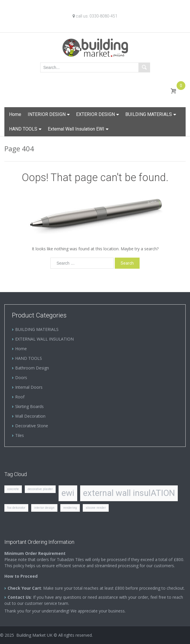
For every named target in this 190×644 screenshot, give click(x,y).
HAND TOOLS (23, 129)
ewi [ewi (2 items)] (68, 493)
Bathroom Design (32, 368)
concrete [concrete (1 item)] (13, 489)
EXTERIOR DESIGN (95, 114)
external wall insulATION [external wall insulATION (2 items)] (129, 493)
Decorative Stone (32, 426)
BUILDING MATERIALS (149, 114)
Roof (20, 397)
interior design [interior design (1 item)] (44, 508)
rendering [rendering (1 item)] (70, 508)
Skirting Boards (29, 406)
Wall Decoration (30, 416)
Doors (21, 377)
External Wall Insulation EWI (76, 129)
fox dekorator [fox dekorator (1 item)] (16, 508)
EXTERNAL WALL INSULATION (44, 339)
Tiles (20, 435)
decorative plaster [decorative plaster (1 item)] (40, 489)
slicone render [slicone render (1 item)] (96, 508)
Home (15, 114)
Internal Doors (29, 387)
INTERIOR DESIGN (47, 114)
